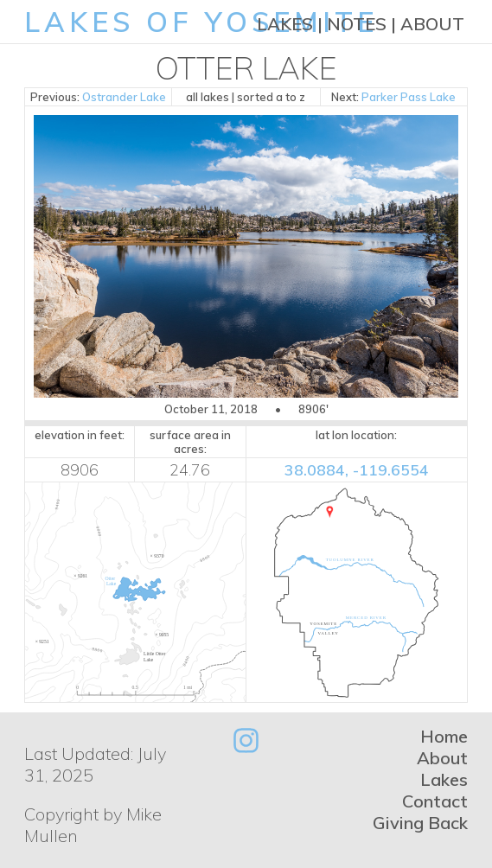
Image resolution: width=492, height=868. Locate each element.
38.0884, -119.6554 (357, 470)
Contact (435, 801)
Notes (357, 24)
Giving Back (420, 823)
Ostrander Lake (124, 97)
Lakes (285, 24)
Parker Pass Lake (409, 97)
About (432, 24)
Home (444, 736)
